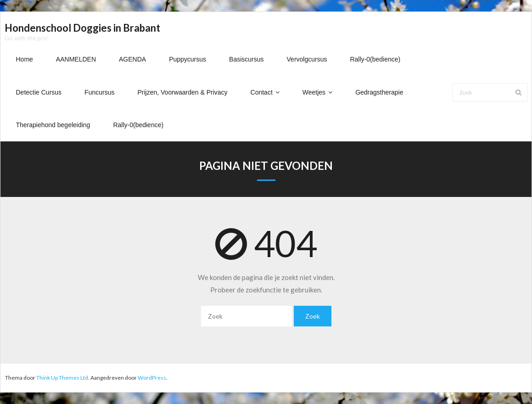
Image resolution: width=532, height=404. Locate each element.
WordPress (152, 378)
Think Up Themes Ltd (62, 378)
